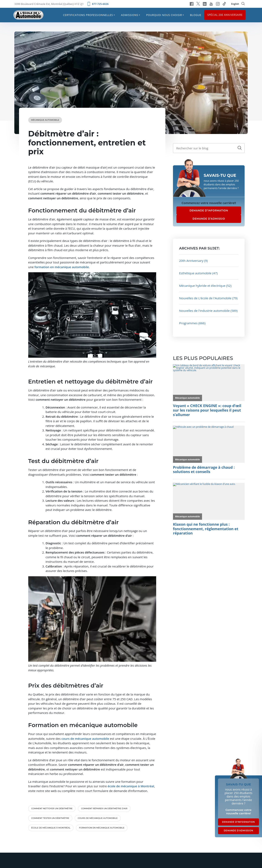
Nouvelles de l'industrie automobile (204, 311)
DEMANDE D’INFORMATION (209, 210)
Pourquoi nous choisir (164, 15)
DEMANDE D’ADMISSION (238, 831)
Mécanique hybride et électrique (202, 286)
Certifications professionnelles (88, 15)
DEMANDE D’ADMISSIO (209, 219)
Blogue (196, 15)
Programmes (188, 323)
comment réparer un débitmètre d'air (104, 808)
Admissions (130, 15)
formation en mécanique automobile (102, 828)
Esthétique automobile (195, 273)
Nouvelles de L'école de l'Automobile (205, 298)
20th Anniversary (191, 261)
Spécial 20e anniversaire (225, 15)
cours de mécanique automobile (98, 818)
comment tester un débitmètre (50, 818)
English (235, 4)
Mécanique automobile (45, 120)
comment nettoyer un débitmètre (52, 808)
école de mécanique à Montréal (51, 828)
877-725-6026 (98, 4)
